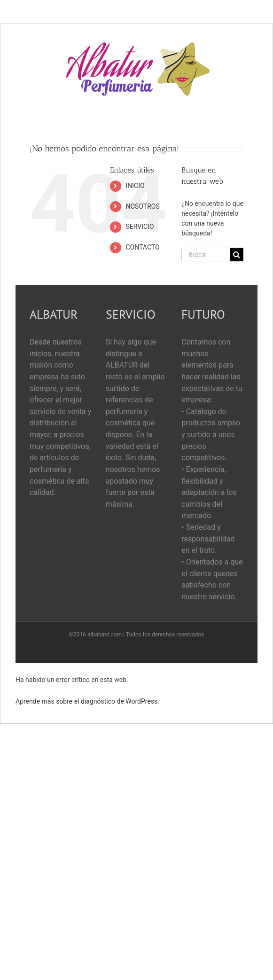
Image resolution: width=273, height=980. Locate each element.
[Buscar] (237, 255)
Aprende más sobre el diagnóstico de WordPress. (87, 701)
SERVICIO (140, 227)
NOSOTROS (142, 206)
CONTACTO (142, 247)
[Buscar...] (206, 255)
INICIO (135, 186)
